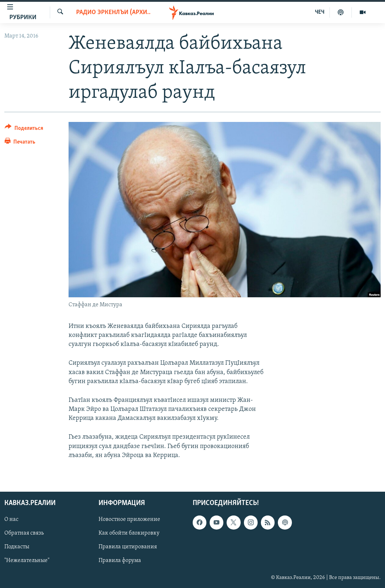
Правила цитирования (128, 547)
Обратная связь (24, 533)
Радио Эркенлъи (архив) (113, 12)
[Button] (24, 129)
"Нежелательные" (27, 561)
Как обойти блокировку (129, 533)
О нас (11, 519)
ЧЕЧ (320, 12)
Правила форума (120, 561)
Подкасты (17, 547)
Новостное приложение (129, 519)
